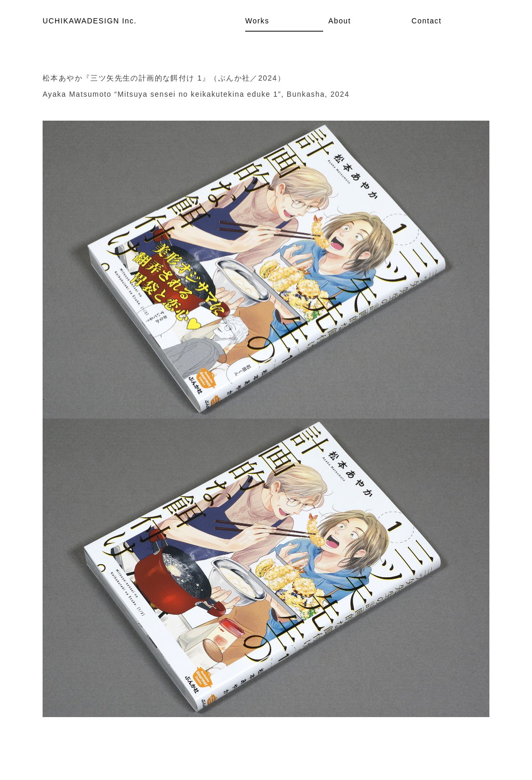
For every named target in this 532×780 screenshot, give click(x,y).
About (340, 21)
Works (257, 21)
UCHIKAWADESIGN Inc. (90, 21)
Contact (427, 21)
